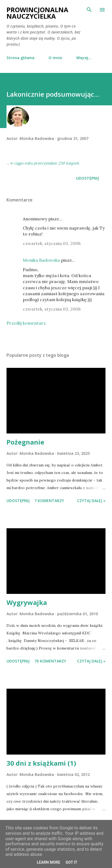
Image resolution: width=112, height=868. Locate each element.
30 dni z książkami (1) (41, 763)
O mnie (55, 58)
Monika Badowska (41, 260)
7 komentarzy (49, 501)
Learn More (49, 862)
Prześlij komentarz (26, 323)
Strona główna (20, 58)
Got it (71, 862)
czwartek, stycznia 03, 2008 (52, 243)
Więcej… (84, 58)
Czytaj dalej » (91, 501)
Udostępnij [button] (87, 178)
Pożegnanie (25, 442)
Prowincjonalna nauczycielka (37, 13)
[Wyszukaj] (89, 10)
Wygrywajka (27, 602)
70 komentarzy (50, 661)
